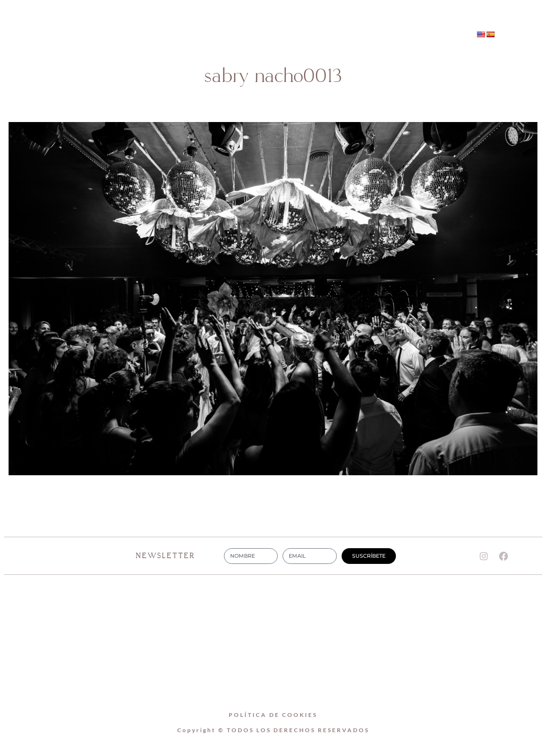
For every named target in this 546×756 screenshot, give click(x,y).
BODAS (332, 24)
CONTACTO (273, 46)
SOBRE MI (272, 24)
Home (213, 24)
